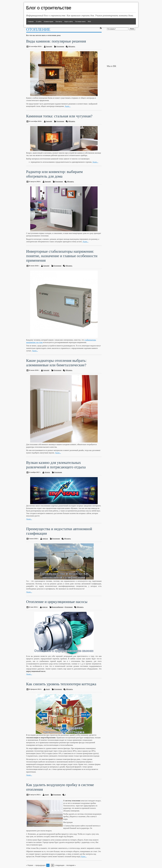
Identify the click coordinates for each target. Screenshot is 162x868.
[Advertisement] (121, 47)
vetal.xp (45, 539)
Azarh (48, 689)
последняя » (71, 865)
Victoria (47, 472)
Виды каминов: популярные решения (56, 41)
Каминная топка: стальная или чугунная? (59, 116)
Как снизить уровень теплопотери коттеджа (61, 684)
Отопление (60, 46)
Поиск (132, 29)
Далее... (68, 106)
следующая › (60, 865)
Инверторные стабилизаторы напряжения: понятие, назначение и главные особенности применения (62, 256)
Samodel (49, 46)
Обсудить (72, 46)
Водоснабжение (57, 607)
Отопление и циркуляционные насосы (57, 602)
